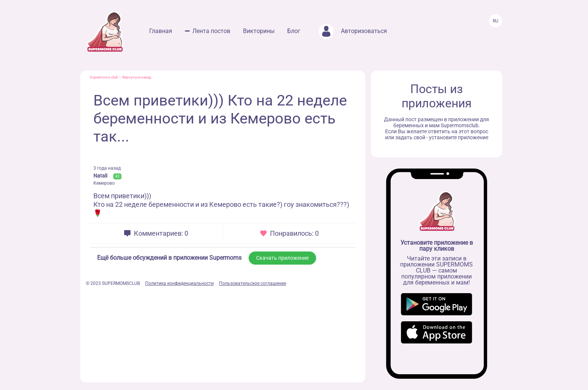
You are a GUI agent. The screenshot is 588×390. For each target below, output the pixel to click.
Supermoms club (104, 77)
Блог (294, 31)
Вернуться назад (137, 77)
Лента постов (211, 31)
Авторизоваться (353, 31)
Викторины (259, 31)
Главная (161, 31)
